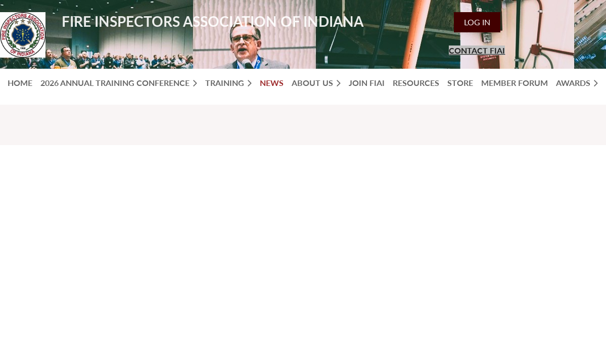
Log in (477, 22)
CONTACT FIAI (477, 50)
